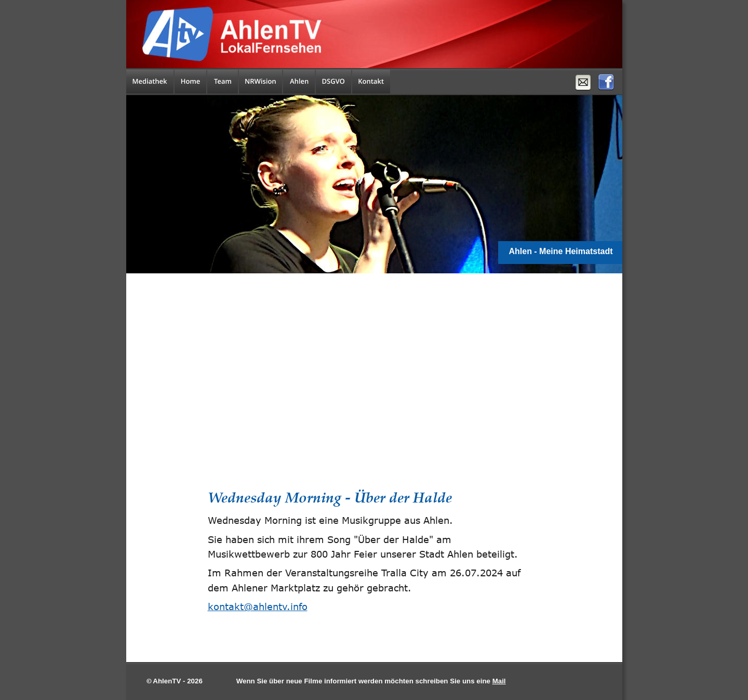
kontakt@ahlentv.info (258, 606)
